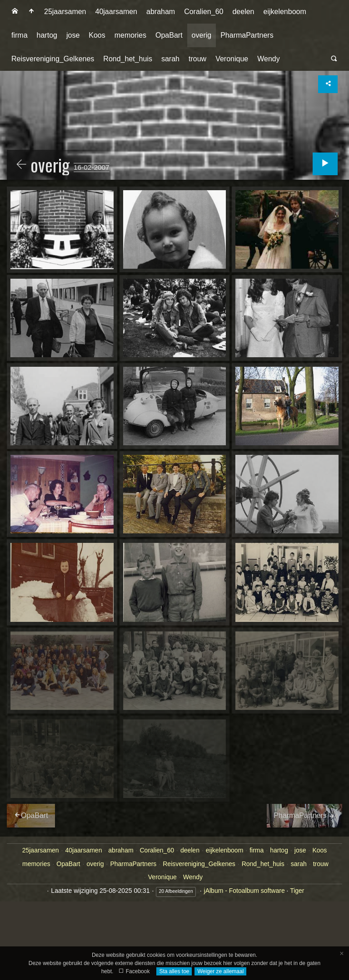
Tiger (297, 891)
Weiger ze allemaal (220, 971)
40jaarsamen (117, 12)
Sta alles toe (174, 971)
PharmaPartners (247, 35)
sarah (170, 59)
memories (130, 35)
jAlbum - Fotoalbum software (244, 891)
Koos (97, 35)
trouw (197, 59)
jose (73, 35)
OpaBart (169, 35)
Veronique (232, 59)
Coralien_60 (204, 12)
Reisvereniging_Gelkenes (53, 59)
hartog (47, 35)
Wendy (269, 59)
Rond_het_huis (128, 59)
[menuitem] (15, 12)
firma (20, 35)
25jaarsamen (65, 12)
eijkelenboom (284, 12)
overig (202, 35)
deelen (243, 12)
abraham (161, 12)
